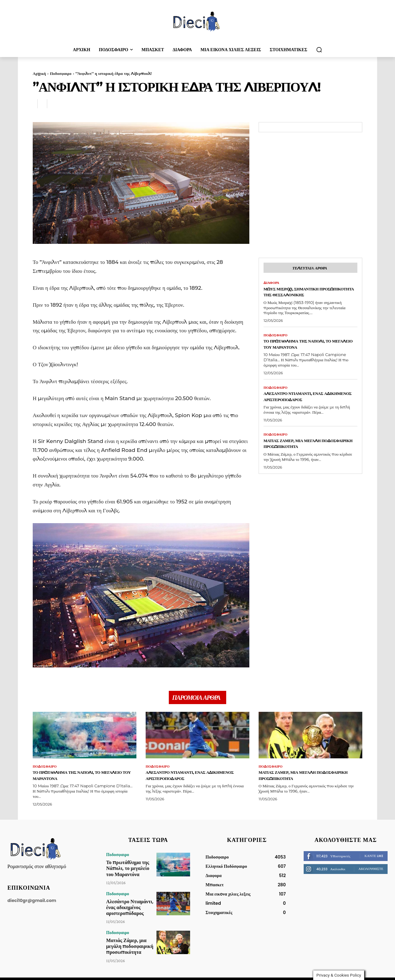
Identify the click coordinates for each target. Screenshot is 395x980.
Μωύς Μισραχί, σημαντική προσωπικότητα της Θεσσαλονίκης (300, 296)
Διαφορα (272, 284)
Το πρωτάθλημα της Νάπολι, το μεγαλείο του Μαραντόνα (308, 352)
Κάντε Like (374, 859)
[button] (319, 50)
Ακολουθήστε (371, 872)
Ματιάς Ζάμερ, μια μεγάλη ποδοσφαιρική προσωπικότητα (308, 453)
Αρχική (39, 73)
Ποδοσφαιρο (61, 73)
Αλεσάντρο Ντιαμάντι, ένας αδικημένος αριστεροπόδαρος (308, 405)
